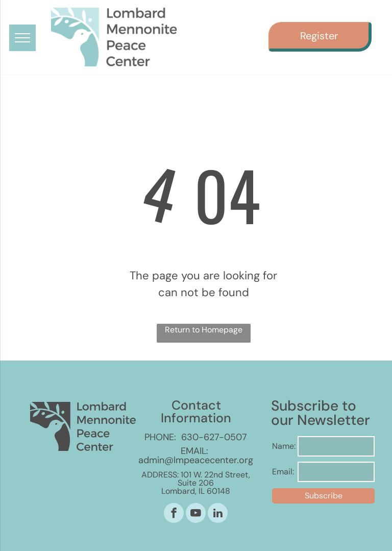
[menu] (22, 38)
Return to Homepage (204, 330)
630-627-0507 (214, 437)
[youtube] (196, 514)
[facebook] (174, 514)
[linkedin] (218, 514)
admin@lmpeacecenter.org (196, 460)
